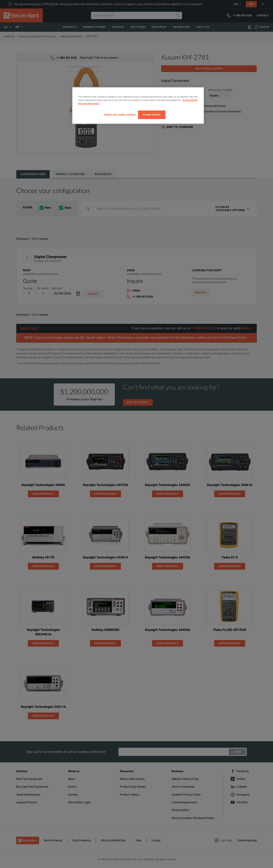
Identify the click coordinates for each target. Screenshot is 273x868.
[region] (138, 106)
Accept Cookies (152, 115)
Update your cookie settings (120, 114)
